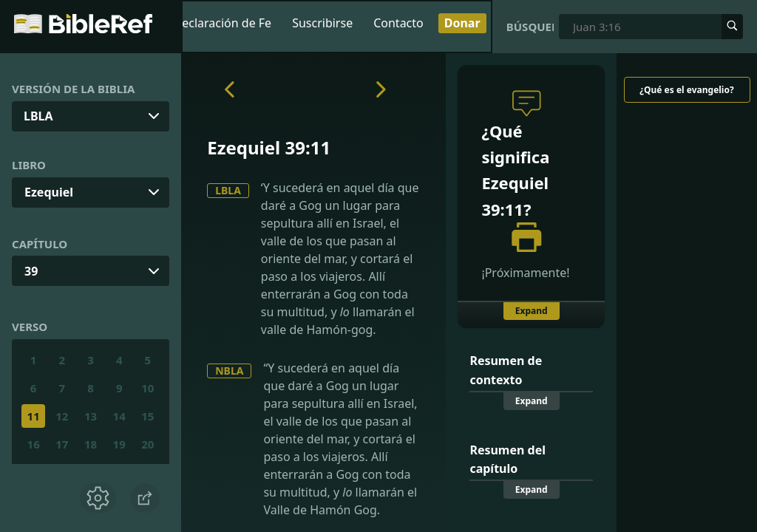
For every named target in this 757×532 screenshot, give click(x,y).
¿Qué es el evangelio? (686, 90)
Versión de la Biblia (73, 89)
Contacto (398, 23)
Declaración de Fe (223, 23)
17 (62, 444)
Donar (462, 23)
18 (91, 444)
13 (91, 416)
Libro (29, 165)
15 (147, 416)
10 (147, 388)
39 (31, 271)
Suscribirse (322, 23)
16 (34, 444)
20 (147, 444)
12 (62, 416)
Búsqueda (530, 27)
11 (34, 416)
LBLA (228, 190)
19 (119, 444)
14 (119, 416)
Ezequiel (49, 192)
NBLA (229, 371)
